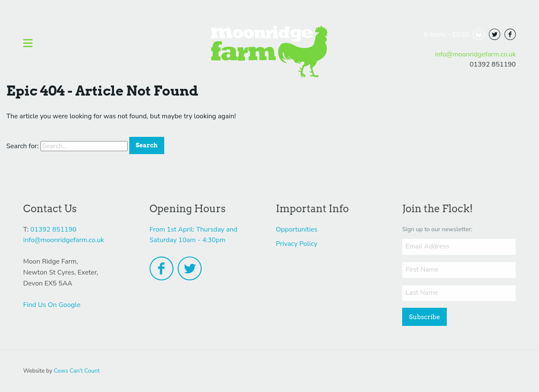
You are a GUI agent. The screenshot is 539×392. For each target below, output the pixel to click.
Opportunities (297, 229)
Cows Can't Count (77, 371)
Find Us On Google (52, 305)
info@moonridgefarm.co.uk (475, 54)
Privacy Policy (297, 244)
